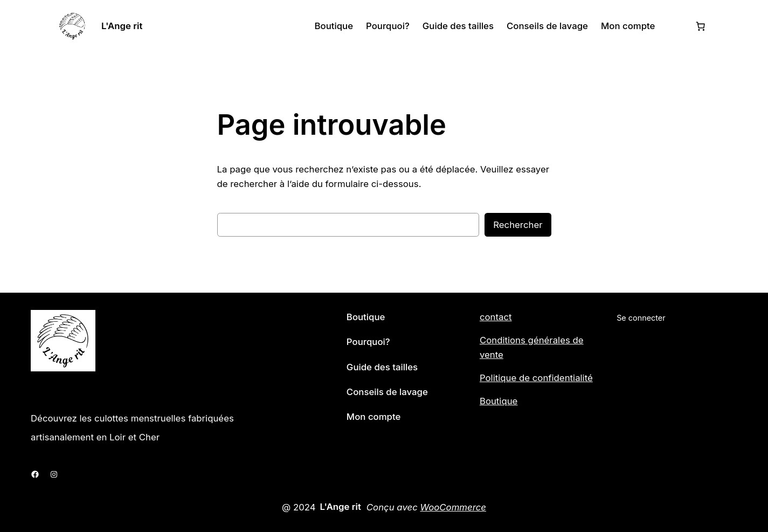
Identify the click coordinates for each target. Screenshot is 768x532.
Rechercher (518, 225)
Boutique (499, 401)
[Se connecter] (674, 26)
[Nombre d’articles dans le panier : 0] (701, 26)
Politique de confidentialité (536, 378)
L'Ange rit (122, 26)
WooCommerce (453, 507)
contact (496, 317)
